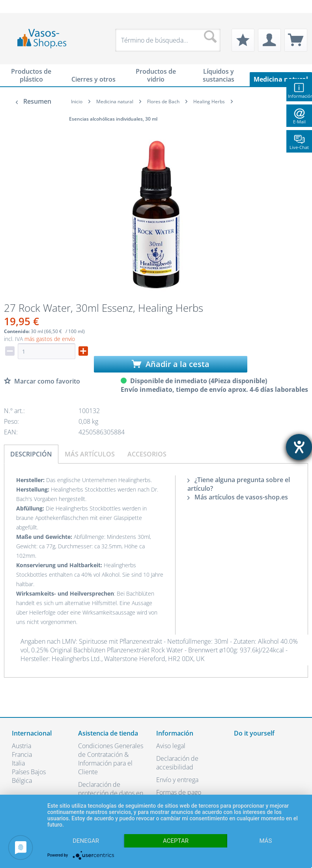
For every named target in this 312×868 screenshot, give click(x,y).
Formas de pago (179, 792)
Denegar (86, 841)
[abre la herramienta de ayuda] (299, 447)
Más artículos (90, 454)
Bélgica (22, 780)
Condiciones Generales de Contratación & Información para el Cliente (111, 759)
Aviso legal (171, 746)
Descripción (31, 454)
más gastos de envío (50, 339)
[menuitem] (16, 7)
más (265, 841)
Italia (18, 763)
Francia (22, 754)
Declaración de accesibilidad (177, 763)
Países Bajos (29, 772)
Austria (21, 746)
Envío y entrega (177, 780)
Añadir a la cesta (171, 364)
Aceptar (176, 841)
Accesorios (147, 454)
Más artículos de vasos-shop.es (238, 497)
